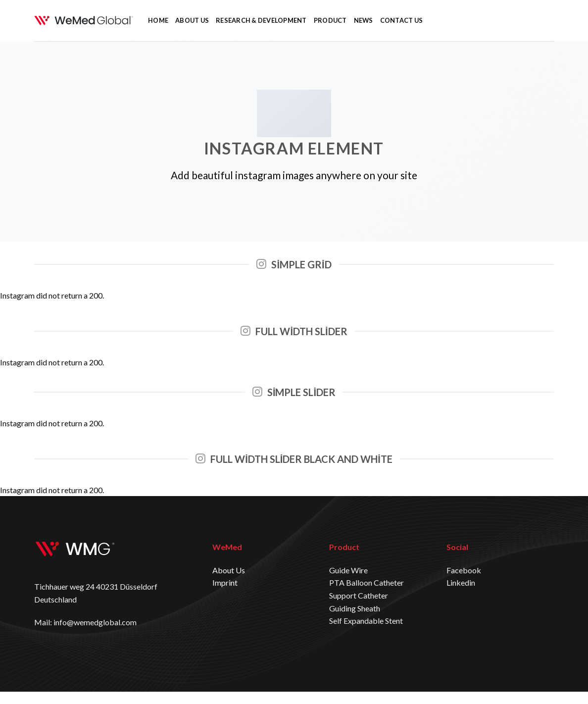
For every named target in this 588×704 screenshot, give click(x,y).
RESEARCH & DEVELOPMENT (261, 20)
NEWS (364, 20)
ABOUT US (192, 20)
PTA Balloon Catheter (367, 582)
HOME (158, 20)
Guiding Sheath (355, 608)
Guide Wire (348, 570)
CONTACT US (402, 20)
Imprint (225, 582)
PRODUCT (330, 20)
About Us (229, 570)
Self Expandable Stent (366, 621)
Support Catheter (359, 595)
